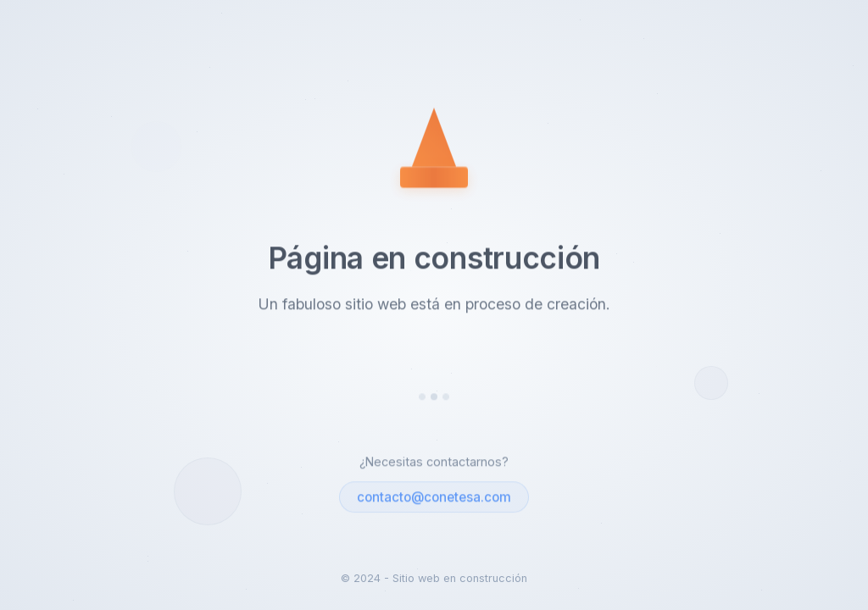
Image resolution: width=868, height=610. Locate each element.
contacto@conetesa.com (434, 498)
